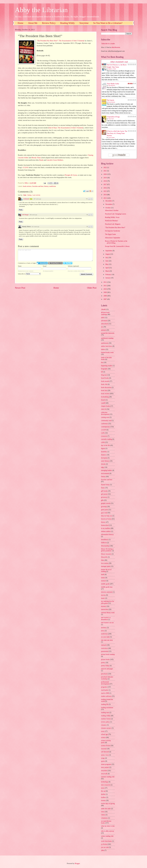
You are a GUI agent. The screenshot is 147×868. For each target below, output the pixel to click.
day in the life (105, 445)
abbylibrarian (116, 47)
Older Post (92, 288)
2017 (105, 184)
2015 (105, 191)
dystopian (104, 458)
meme (103, 578)
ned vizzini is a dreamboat (106, 619)
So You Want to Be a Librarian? (108, 23)
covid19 (104, 430)
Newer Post (20, 288)
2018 (105, 181)
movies (103, 595)
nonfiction (53, 186)
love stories (105, 563)
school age (104, 734)
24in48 (103, 309)
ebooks (103, 464)
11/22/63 (26, 167)
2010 (105, 289)
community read (106, 421)
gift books (104, 491)
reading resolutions (107, 708)
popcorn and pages (107, 669)
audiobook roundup (107, 338)
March (108, 271)
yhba (103, 850)
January (108, 278)
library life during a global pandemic (107, 550)
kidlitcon (104, 543)
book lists (104, 391)
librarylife (104, 557)
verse (103, 812)
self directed (105, 752)
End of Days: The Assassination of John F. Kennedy (66, 128)
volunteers (104, 818)
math (103, 574)
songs (103, 758)
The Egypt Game (110, 234)
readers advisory (106, 696)
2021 (105, 171)
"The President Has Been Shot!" (115, 228)
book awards (105, 381)
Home (20, 23)
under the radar (106, 809)
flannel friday (105, 485)
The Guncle (110, 100)
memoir (104, 581)
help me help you (107, 516)
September (109, 251)
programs (104, 687)
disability (104, 452)
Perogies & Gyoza (71, 175)
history (46, 186)
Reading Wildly (68, 23)
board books (105, 378)
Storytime (84, 23)
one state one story (107, 640)
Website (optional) (73, 266)
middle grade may (107, 587)
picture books (105, 659)
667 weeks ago (37, 199)
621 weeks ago (35, 227)
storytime (104, 771)
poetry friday (105, 666)
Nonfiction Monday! (112, 221)
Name (20, 266)
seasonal (104, 749)
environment (105, 473)
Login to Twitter (68, 263)
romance (104, 725)
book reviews (27, 186)
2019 (105, 178)
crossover (104, 436)
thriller (103, 794)
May (107, 264)
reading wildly (106, 716)
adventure (104, 321)
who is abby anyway (108, 831)
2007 (105, 299)
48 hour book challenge (105, 314)
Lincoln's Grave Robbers (55, 160)
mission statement (107, 592)
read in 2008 (105, 693)
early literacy (105, 461)
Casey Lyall (111, 119)
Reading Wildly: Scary (112, 217)
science (103, 737)
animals (104, 330)
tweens (103, 800)
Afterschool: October (112, 210)
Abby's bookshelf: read (119, 62)
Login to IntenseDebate (42, 263)
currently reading (107, 439)
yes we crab (105, 847)
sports (103, 761)
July (107, 258)
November (109, 204)
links (103, 560)
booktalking (105, 397)
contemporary (105, 427)
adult (103, 318)
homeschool (105, 525)
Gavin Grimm (111, 138)
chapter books (105, 406)
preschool (104, 674)
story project (105, 767)
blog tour (104, 375)
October (108, 208)
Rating (29, 195)
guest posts (105, 510)
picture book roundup (108, 654)
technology (105, 782)
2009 (105, 292)
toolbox (103, 797)
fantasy (103, 477)
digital (103, 448)
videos (103, 815)
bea (102, 362)
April (107, 268)
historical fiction (106, 519)
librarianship (105, 546)
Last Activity (36, 195)
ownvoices (104, 648)
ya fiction (104, 844)
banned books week (107, 353)
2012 (105, 282)
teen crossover (106, 785)
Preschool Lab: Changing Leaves (115, 214)
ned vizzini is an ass (107, 623)
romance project (106, 728)
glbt (102, 500)
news (103, 631)
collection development (105, 413)
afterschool (105, 324)
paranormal (105, 651)
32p (31, 199)
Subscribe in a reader (108, 44)
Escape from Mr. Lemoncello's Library (117, 246)
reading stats (105, 713)
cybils (103, 442)
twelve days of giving (108, 804)
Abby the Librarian (41, 10)
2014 (105, 195)
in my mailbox (106, 528)
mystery (104, 606)
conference (105, 424)
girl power (104, 494)
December (109, 201)
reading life (105, 704)
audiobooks (105, 343)
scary (103, 731)
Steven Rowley (112, 102)
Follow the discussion (91, 191)
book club (104, 384)
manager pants (106, 566)
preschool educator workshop (107, 678)
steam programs (106, 764)
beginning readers (107, 366)
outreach (104, 645)
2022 (105, 168)
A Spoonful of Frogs (113, 117)
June (107, 261)
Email (45, 266)
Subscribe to (29, 274)
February (108, 275)
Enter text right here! (55, 255)
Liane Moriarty (112, 86)
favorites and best (38, 186)
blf (102, 372)
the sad (103, 791)
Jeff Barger (25, 215)
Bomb (41, 160)
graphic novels (106, 503)
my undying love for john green (108, 602)
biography (104, 369)
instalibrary (105, 540)
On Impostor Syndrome (112, 231)
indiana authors (106, 531)
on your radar (105, 637)
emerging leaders (106, 470)
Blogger (77, 863)
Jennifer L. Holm (112, 69)
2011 (105, 286)
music (103, 598)
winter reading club (107, 836)
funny (103, 488)
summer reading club (108, 777)
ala (102, 327)
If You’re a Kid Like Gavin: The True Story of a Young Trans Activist (117, 133)
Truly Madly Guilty (113, 84)
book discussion (106, 387)
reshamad (26, 199)
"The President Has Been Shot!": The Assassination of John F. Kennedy (61, 41)
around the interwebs (108, 333)
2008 (105, 296)
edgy (103, 467)
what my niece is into (108, 826)
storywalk (104, 774)
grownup (104, 507)
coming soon (105, 417)
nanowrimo (105, 609)
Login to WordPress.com (55, 263)
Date (25, 195)
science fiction (106, 746)
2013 (105, 198)
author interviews (107, 346)
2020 (105, 174)
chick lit (104, 409)
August (108, 254)
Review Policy (49, 23)
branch (103, 400)
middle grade (105, 584)
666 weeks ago (33, 215)
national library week (108, 613)
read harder (105, 690)
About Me (33, 23)
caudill (103, 403)
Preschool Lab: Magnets (113, 224)
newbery (104, 628)
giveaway (104, 497)
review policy (105, 722)
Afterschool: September (112, 238)
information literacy (107, 535)
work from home (106, 841)
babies (103, 349)
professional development (105, 683)
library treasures (106, 554)
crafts (103, 433)
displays (104, 455)
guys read (104, 513)
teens (103, 788)
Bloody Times (36, 158)
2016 (105, 188)
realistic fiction (106, 719)
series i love (105, 755)
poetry (103, 663)
